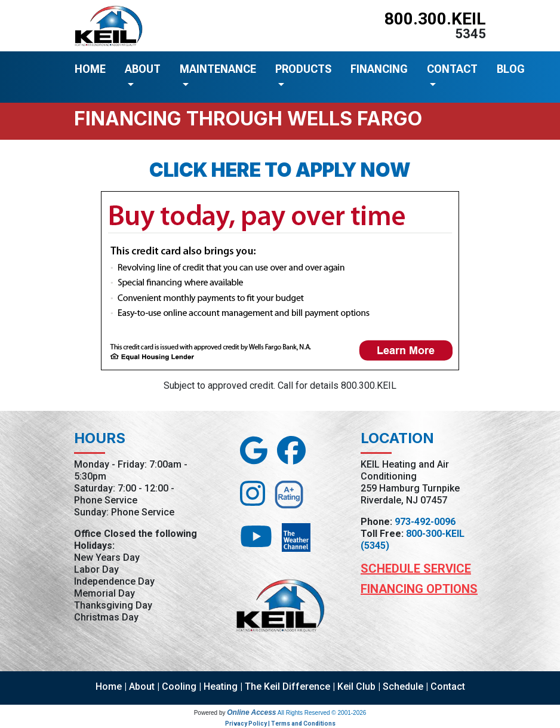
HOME (90, 69)
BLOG (511, 69)
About (142, 686)
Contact (448, 686)
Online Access (251, 712)
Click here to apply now (280, 170)
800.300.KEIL (435, 19)
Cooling (179, 686)
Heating (221, 686)
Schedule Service (416, 569)
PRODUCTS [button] (303, 69)
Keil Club (356, 686)
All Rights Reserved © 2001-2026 (322, 713)
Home (109, 686)
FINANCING (379, 69)
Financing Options (419, 589)
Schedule (403, 686)
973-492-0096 (425, 522)
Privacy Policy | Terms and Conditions (280, 724)
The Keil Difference (287, 686)
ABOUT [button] (143, 69)
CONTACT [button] (452, 69)
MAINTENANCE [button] (218, 69)
